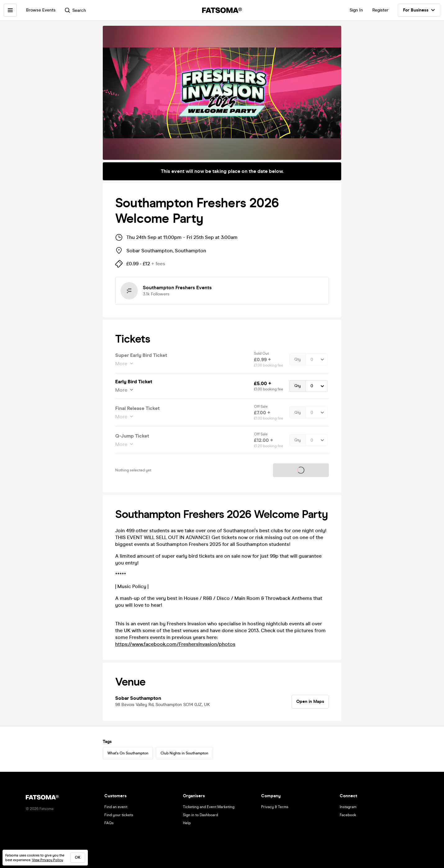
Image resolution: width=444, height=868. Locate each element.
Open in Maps (310, 702)
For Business (419, 10)
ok (78, 857)
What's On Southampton (128, 753)
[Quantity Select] (317, 359)
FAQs (109, 823)
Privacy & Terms (275, 807)
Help (187, 823)
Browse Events (41, 10)
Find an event (116, 807)
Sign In (356, 10)
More (122, 364)
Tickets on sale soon (301, 470)
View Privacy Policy (48, 860)
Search (75, 10)
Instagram (348, 807)
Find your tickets (119, 815)
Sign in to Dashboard (200, 815)
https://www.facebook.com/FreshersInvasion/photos (175, 644)
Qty (298, 359)
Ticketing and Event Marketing (209, 807)
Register (380, 10)
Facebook (348, 815)
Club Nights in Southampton (184, 753)
